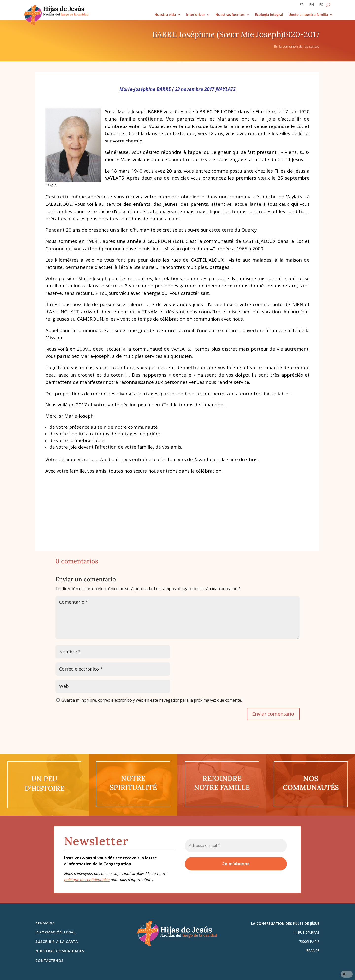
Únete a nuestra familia (308, 15)
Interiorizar (196, 15)
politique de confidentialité (87, 880)
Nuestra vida (165, 15)
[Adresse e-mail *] (236, 846)
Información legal (56, 932)
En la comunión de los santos (297, 46)
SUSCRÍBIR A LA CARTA (57, 941)
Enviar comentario (273, 714)
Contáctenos (50, 960)
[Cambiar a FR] (302, 6)
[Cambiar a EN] (311, 6)
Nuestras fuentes (230, 15)
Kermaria (45, 923)
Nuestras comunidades (60, 951)
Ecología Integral (269, 15)
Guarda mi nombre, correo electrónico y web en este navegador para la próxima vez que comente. (152, 700)
